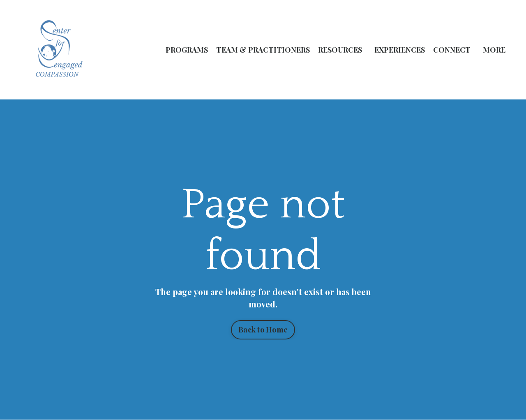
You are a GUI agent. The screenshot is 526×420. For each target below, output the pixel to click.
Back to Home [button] (263, 330)
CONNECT (452, 50)
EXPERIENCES (400, 50)
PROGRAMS (187, 50)
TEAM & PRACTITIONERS (263, 50)
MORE (494, 50)
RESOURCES (340, 50)
